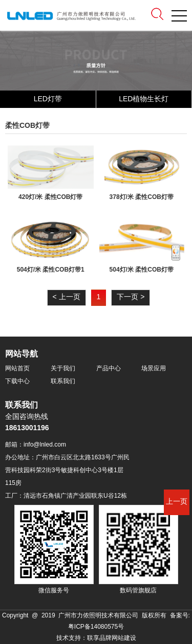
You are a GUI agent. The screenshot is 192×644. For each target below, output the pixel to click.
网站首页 (17, 369)
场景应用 (154, 369)
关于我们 (63, 369)
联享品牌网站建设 (112, 638)
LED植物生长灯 (144, 99)
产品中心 (109, 369)
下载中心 (17, 381)
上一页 (177, 502)
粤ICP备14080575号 (96, 627)
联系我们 (63, 381)
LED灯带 (48, 99)
